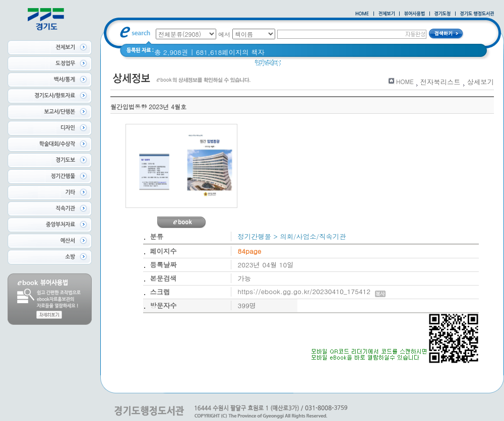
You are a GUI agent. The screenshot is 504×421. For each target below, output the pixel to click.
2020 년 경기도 (311, 65)
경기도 (373, 65)
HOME (405, 81)
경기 (349, 65)
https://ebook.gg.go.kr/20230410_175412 (312, 291)
